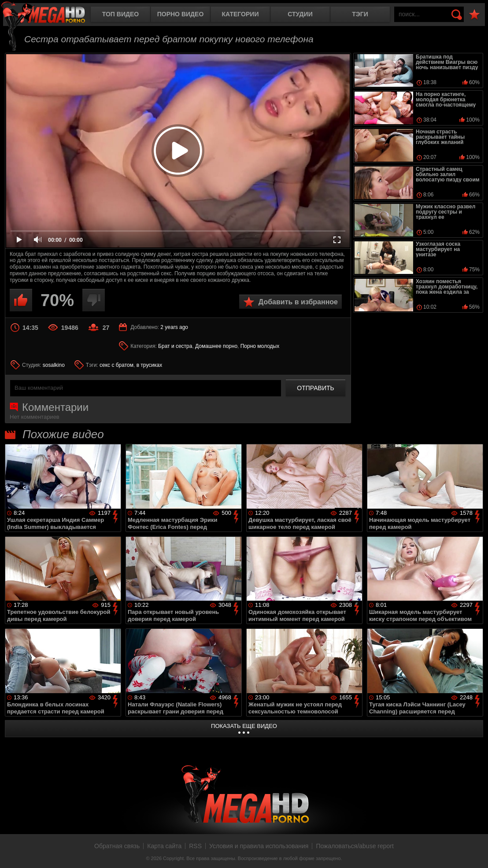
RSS (195, 846)
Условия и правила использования (259, 846)
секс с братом (116, 365)
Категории (240, 14)
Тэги (360, 14)
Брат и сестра (175, 346)
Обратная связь (117, 846)
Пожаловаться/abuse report (355, 846)
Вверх (475, 852)
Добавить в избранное (298, 302)
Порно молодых (260, 346)
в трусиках (150, 365)
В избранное (474, 15)
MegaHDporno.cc (51, 15)
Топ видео (120, 14)
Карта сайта (164, 846)
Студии (300, 14)
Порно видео (181, 14)
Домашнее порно (216, 346)
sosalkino (54, 365)
